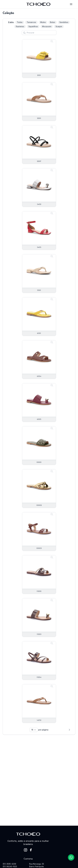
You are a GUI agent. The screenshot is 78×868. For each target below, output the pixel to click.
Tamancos (31, 22)
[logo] (38, 4)
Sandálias (64, 22)
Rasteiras (20, 26)
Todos (20, 22)
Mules (43, 22)
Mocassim (47, 26)
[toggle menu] (71, 4)
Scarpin (59, 26)
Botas (52, 22)
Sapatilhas (33, 26)
